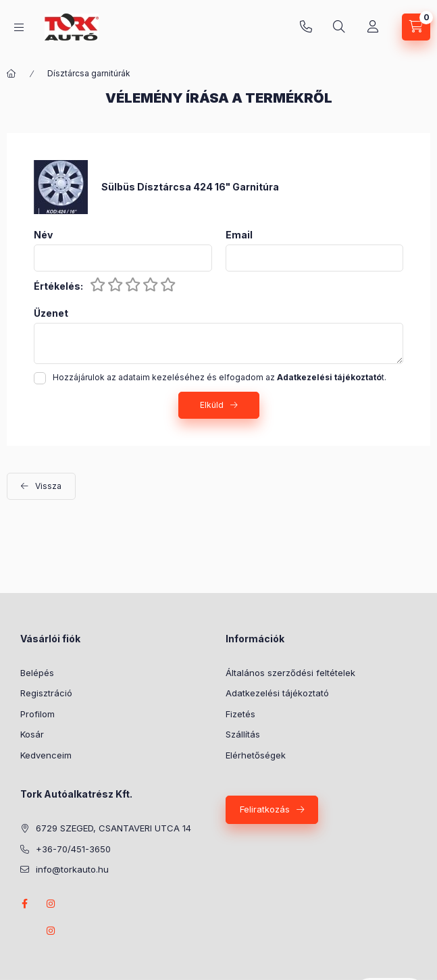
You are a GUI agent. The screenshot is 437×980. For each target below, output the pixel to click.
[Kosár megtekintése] (416, 27)
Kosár (32, 734)
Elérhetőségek (256, 755)
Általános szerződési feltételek (290, 673)
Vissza (48, 486)
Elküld (212, 405)
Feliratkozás (265, 809)
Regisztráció (46, 693)
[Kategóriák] (19, 27)
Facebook (24, 904)
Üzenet (51, 313)
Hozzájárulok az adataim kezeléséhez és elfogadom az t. (220, 377)
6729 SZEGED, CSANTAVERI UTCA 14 (113, 828)
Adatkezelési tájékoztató (277, 693)
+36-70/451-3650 (306, 27)
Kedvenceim (46, 755)
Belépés (37, 673)
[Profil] (373, 27)
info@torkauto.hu (72, 869)
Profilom (37, 714)
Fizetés (240, 714)
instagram (51, 904)
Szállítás (243, 734)
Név (43, 235)
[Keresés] (339, 27)
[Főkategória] (11, 74)
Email (239, 235)
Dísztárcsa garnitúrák (89, 73)
